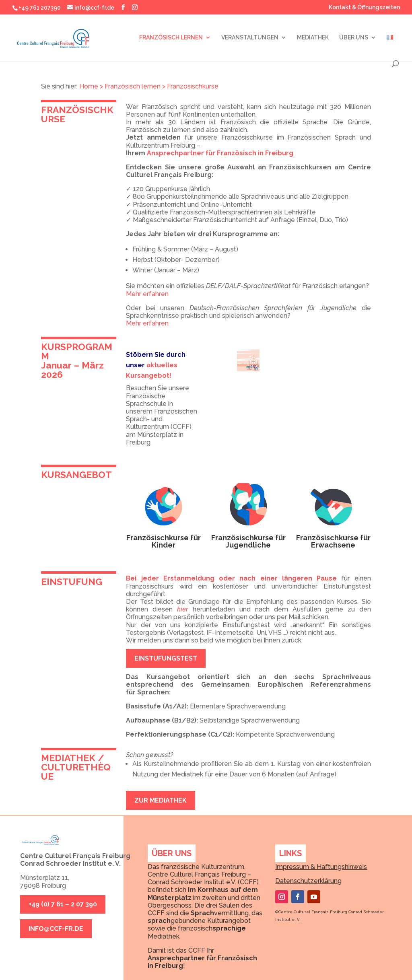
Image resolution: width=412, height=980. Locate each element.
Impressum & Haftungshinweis (321, 867)
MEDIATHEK (303, 38)
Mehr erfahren (147, 294)
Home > (91, 86)
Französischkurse (193, 86)
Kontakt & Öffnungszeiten (364, 7)
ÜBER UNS (344, 38)
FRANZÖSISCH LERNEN (161, 38)
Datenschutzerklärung (308, 881)
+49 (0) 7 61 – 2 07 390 (63, 904)
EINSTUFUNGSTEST (166, 658)
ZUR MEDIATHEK (161, 800)
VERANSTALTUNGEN (240, 38)
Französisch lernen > (135, 86)
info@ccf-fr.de (56, 929)
